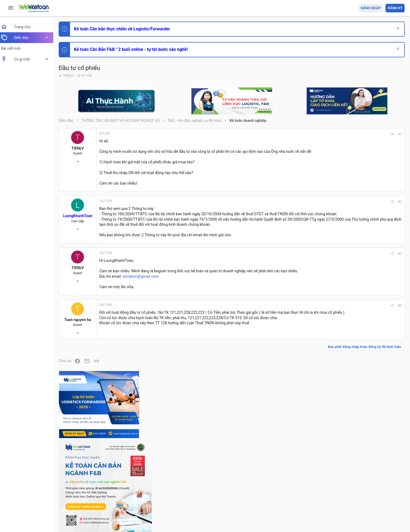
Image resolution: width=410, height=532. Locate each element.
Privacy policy (344, 497)
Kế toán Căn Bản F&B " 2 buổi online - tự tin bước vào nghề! (134, 49)
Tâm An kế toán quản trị (363, 445)
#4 (327, 311)
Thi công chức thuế (367, 416)
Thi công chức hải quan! (372, 306)
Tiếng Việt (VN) (95, 497)
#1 (327, 134)
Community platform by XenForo (109, 510)
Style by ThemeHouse (80, 520)
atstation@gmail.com (144, 282)
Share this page (371, 475)
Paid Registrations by (106, 515)
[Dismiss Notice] (397, 29)
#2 (327, 202)
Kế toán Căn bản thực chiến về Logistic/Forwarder (125, 29)
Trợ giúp (364, 497)
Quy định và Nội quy (314, 497)
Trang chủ (381, 497)
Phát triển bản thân (367, 297)
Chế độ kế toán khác (368, 387)
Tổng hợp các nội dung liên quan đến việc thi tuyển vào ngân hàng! (375, 366)
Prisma (69, 497)
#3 (327, 259)
